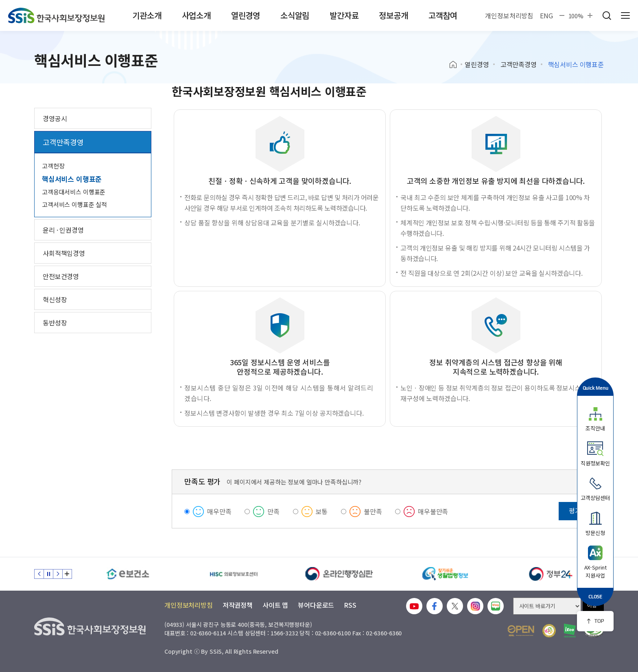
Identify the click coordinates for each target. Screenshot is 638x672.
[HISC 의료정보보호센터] (234, 574)
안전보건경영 (61, 276)
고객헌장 (53, 166)
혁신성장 (55, 299)
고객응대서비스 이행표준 (74, 192)
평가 (575, 511)
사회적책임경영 (64, 253)
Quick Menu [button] (595, 388)
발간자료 (344, 15)
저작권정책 (238, 605)
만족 (273, 511)
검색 (607, 15)
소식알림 (295, 15)
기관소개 (147, 15)
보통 (322, 511)
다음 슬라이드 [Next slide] (58, 574)
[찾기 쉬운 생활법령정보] (445, 574)
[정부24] (551, 574)
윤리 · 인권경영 (63, 230)
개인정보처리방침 (509, 15)
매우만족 (219, 511)
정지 (48, 574)
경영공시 (55, 118)
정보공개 (393, 15)
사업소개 (196, 15)
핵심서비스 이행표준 (72, 179)
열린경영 (246, 15)
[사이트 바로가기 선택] (547, 606)
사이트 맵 (275, 605)
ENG (546, 15)
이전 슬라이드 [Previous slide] (39, 574)
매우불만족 (433, 511)
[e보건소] (128, 574)
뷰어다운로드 (316, 605)
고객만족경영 (519, 64)
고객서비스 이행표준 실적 (74, 204)
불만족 (373, 511)
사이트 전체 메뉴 (625, 15)
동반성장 (55, 323)
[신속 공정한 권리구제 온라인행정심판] (339, 574)
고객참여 (443, 15)
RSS (350, 605)
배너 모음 (67, 574)
